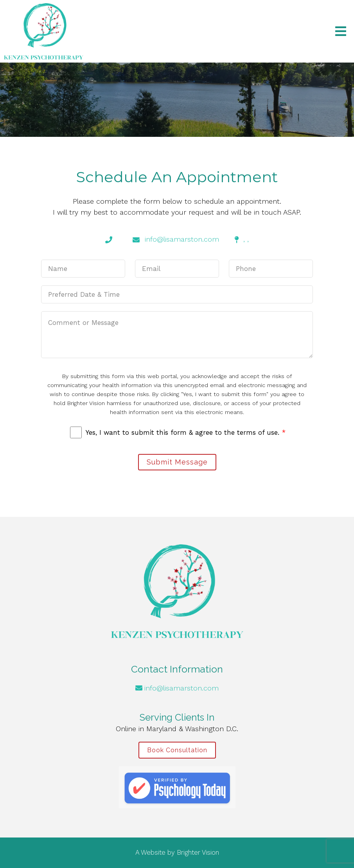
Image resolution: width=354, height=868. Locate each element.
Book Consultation (177, 750)
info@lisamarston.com (181, 688)
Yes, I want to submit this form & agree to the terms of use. (186, 432)
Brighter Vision (198, 852)
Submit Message (177, 462)
